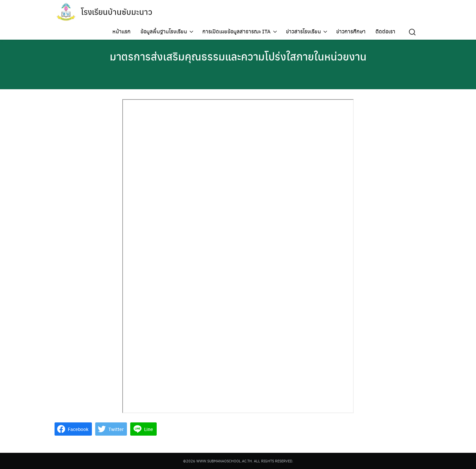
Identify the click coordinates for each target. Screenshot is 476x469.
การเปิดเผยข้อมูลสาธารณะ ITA (237, 31)
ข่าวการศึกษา (351, 31)
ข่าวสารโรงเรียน (303, 31)
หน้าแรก (121, 31)
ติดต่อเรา (385, 31)
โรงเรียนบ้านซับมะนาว (117, 12)
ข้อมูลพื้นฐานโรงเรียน (164, 31)
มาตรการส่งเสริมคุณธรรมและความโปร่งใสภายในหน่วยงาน (238, 56)
